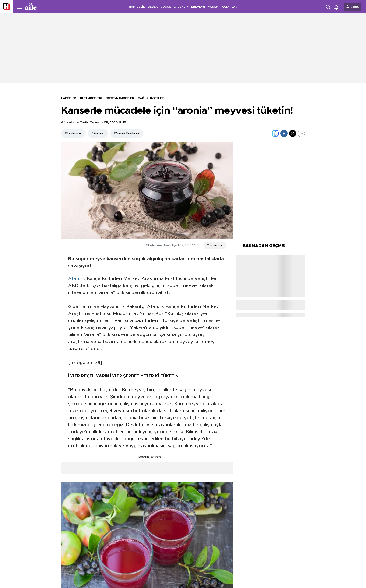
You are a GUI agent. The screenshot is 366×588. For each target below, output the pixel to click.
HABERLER (69, 98)
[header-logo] (40, 7)
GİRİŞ (355, 7)
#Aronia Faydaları (126, 134)
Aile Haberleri (91, 98)
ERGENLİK (181, 7)
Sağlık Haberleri (151, 98)
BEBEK (153, 7)
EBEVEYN (198, 7)
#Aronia (97, 134)
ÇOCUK (166, 7)
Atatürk (77, 279)
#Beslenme (73, 134)
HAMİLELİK (137, 7)
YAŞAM (213, 7)
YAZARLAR (229, 7)
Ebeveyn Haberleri (120, 98)
